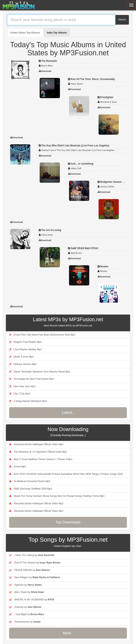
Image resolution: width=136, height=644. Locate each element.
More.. (68, 633)
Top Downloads (68, 522)
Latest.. (68, 413)
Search (122, 20)
